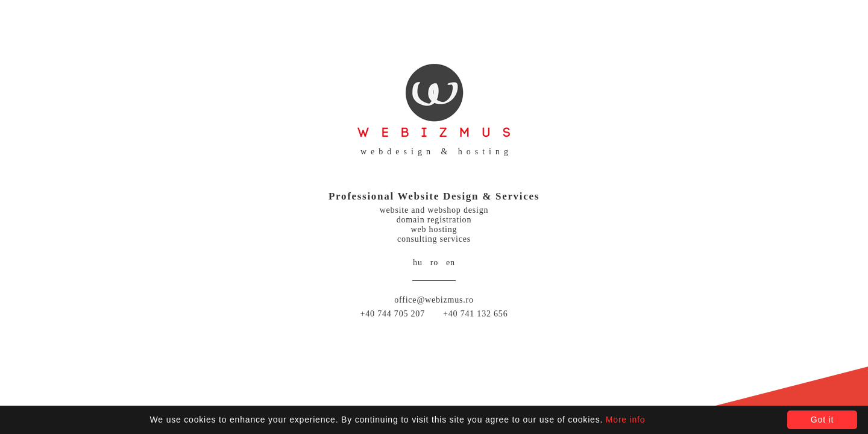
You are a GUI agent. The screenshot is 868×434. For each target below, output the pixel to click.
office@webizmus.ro (434, 300)
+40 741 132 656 (475, 314)
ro (434, 263)
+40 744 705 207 (393, 314)
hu (418, 263)
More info (626, 420)
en (451, 263)
